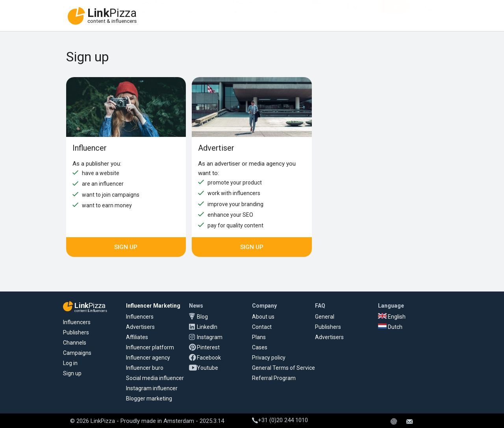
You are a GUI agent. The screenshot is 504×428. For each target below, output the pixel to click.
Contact (262, 327)
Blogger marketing (149, 398)
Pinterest (208, 347)
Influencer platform (150, 347)
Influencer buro (145, 368)
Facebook (209, 358)
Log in (70, 363)
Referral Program (274, 378)
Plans (259, 337)
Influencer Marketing (153, 306)
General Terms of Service (283, 368)
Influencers (200, 11)
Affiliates (243, 11)
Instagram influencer (152, 388)
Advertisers (155, 11)
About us (263, 317)
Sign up (126, 247)
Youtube (208, 368)
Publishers (76, 332)
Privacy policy (269, 358)
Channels (75, 343)
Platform (283, 11)
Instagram (210, 337)
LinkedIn (207, 327)
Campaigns (77, 353)
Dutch (390, 327)
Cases (260, 347)
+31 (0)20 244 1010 (280, 420)
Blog (202, 317)
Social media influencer (155, 378)
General (325, 317)
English (392, 317)
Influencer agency (148, 358)
